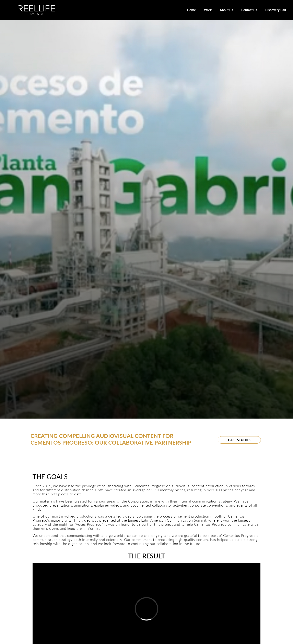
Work (208, 10)
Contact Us (249, 10)
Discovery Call (276, 10)
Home (192, 10)
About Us (226, 10)
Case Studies (239, 440)
